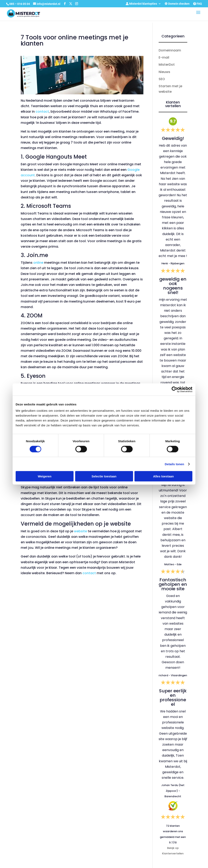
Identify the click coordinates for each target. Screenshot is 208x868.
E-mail (164, 57)
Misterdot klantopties (141, 4)
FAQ (198, 4)
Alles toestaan (164, 476)
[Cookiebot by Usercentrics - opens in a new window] (175, 389)
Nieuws (164, 72)
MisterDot (167, 65)
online (38, 263)
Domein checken (177, 4)
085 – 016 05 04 (20, 4)
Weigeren (45, 476)
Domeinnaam (170, 50)
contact (42, 112)
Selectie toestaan (104, 476)
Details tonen (174, 464)
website (80, 531)
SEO (162, 79)
